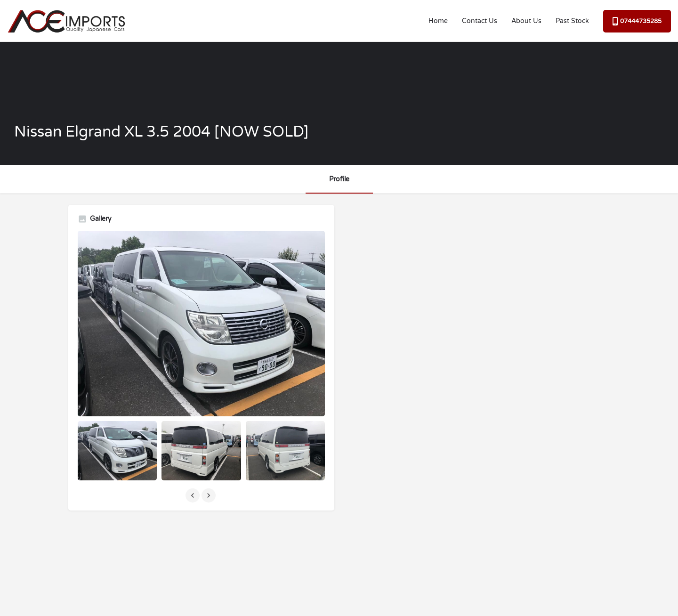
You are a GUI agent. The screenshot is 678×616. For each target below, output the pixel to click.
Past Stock (572, 21)
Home (438, 21)
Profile (339, 179)
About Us (526, 21)
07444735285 (637, 21)
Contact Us (480, 21)
